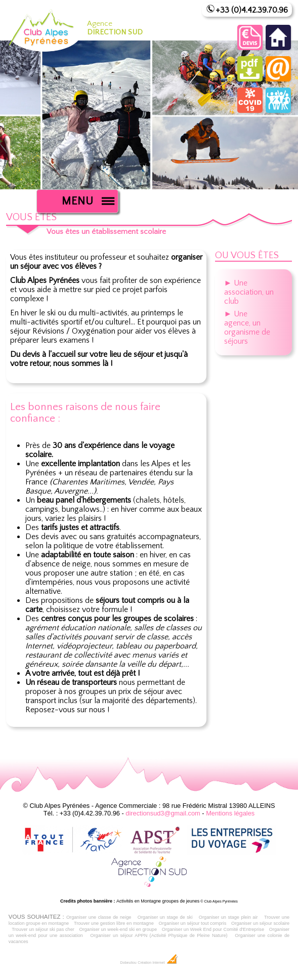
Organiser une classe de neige (99, 917)
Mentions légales (230, 813)
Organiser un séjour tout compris (193, 923)
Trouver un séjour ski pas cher (43, 929)
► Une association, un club (249, 292)
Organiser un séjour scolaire (260, 923)
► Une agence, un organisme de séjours (247, 328)
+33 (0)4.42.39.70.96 (252, 10)
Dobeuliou (128, 963)
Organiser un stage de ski (165, 917)
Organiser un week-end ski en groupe (118, 929)
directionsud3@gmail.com (163, 813)
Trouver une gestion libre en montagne (114, 923)
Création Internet (158, 963)
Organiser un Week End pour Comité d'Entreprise (213, 929)
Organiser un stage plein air (228, 917)
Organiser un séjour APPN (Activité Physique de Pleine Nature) (159, 935)
